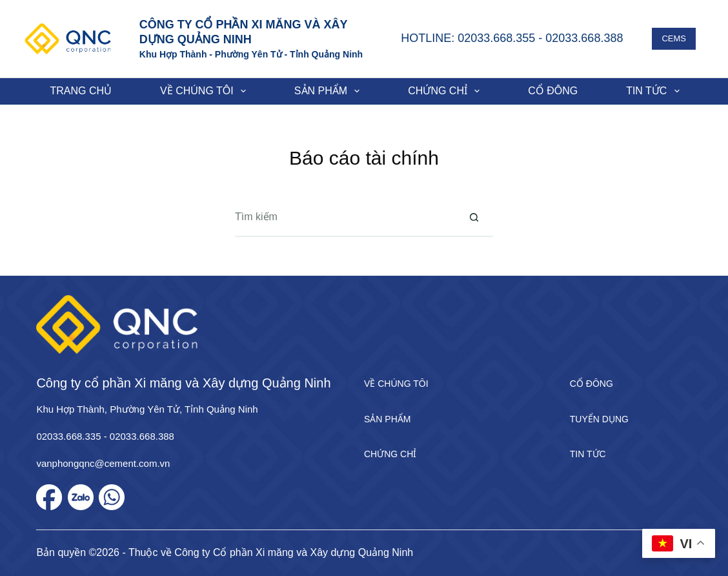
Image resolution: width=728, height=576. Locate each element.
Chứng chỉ (446, 91)
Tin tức (655, 91)
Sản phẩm (329, 91)
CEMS (674, 38)
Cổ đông (553, 91)
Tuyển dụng (599, 419)
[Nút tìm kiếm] (474, 218)
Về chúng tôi (206, 91)
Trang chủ (81, 91)
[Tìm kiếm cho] (345, 218)
